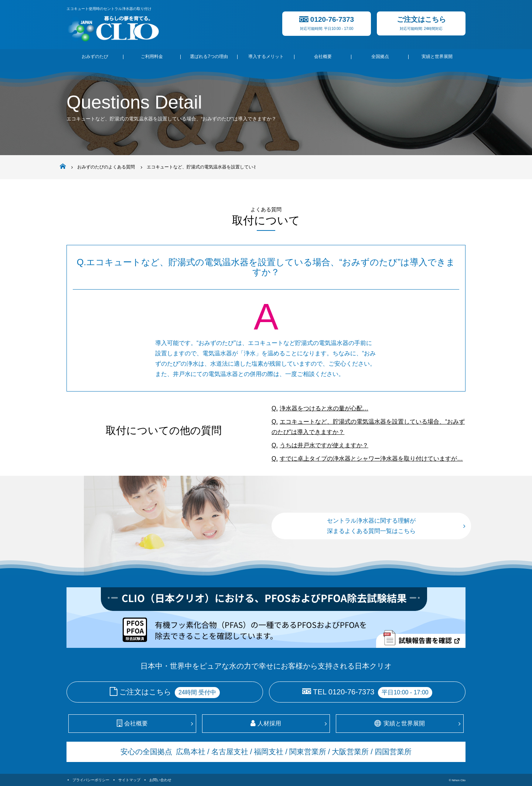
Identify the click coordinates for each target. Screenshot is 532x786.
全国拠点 (380, 57)
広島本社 (191, 752)
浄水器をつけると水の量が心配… (324, 408)
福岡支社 (269, 752)
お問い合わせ (160, 780)
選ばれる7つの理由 (209, 57)
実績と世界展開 (437, 57)
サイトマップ (129, 780)
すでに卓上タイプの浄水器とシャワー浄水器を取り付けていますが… (371, 459)
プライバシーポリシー (91, 780)
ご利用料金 (152, 57)
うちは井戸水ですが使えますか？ (324, 445)
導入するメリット (266, 57)
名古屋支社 (230, 752)
